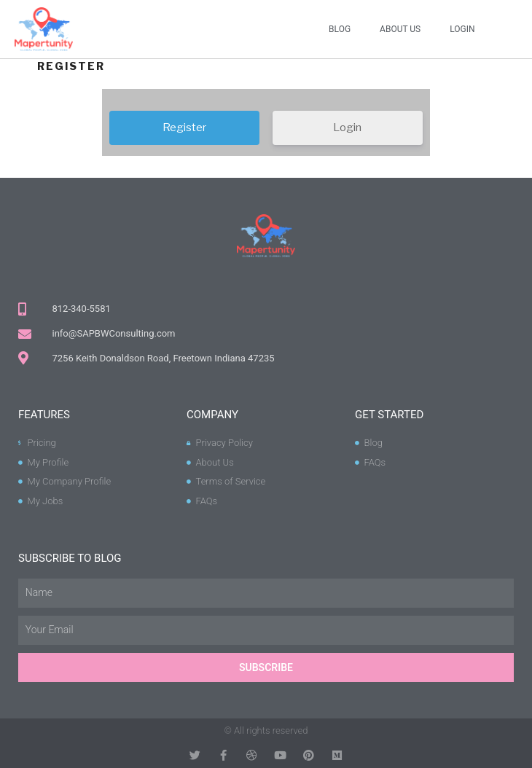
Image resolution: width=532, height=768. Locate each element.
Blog (340, 29)
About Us (400, 29)
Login (462, 29)
